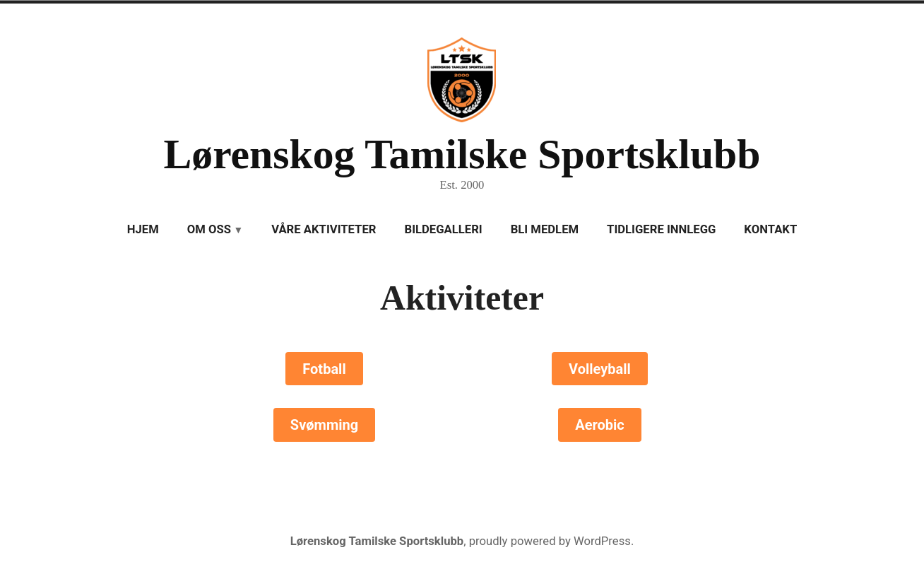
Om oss (209, 229)
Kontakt (770, 229)
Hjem (143, 229)
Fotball (324, 369)
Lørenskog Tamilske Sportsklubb (462, 154)
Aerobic (600, 425)
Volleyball (600, 369)
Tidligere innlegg (661, 229)
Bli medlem (545, 229)
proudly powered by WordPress (550, 541)
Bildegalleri (444, 229)
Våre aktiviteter (324, 229)
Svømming (324, 425)
